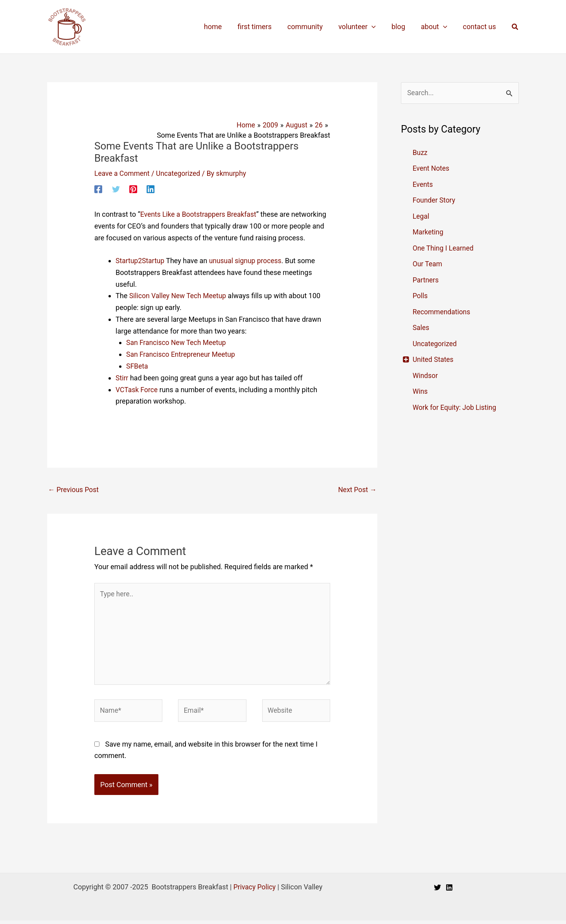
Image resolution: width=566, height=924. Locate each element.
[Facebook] (98, 188)
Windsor (426, 376)
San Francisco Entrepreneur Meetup (182, 354)
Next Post (357, 489)
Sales (421, 328)
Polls (421, 296)
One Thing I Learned (444, 248)
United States (434, 360)
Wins (421, 392)
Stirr (122, 377)
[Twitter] (116, 188)
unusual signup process (248, 261)
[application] (377, 27)
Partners (426, 280)
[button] (515, 27)
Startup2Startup (141, 261)
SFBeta (137, 366)
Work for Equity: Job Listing (456, 408)
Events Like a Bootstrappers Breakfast (200, 214)
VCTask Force (137, 389)
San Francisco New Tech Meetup (177, 342)
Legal (421, 217)
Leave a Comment (123, 173)
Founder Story (435, 200)
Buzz (420, 153)
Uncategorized (180, 173)
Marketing (428, 232)
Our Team (428, 264)
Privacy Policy (255, 890)
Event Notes (432, 169)
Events (423, 185)
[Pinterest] (133, 188)
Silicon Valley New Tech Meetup (179, 296)
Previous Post (74, 489)
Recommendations (442, 312)
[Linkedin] (151, 188)
